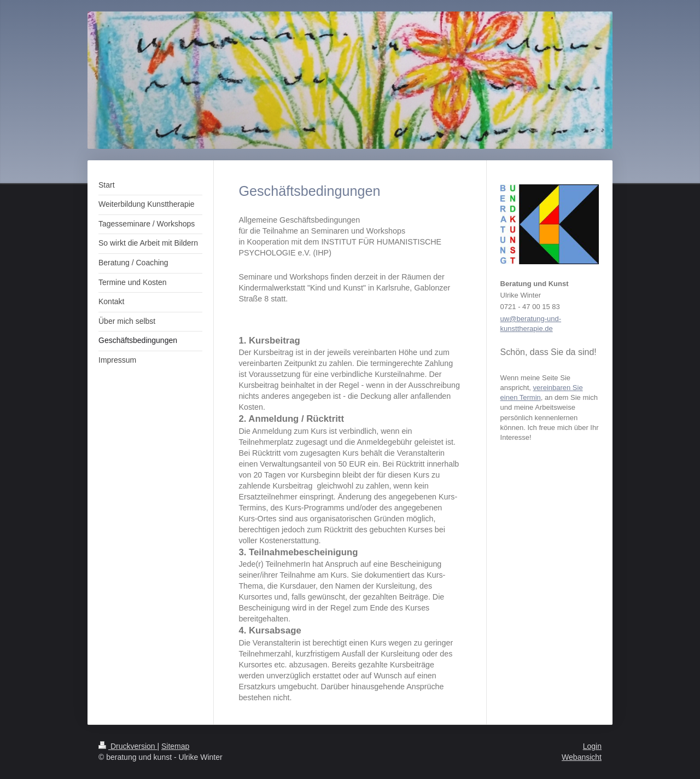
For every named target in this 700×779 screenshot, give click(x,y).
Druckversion (128, 746)
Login (592, 746)
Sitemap (175, 746)
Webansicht (582, 757)
